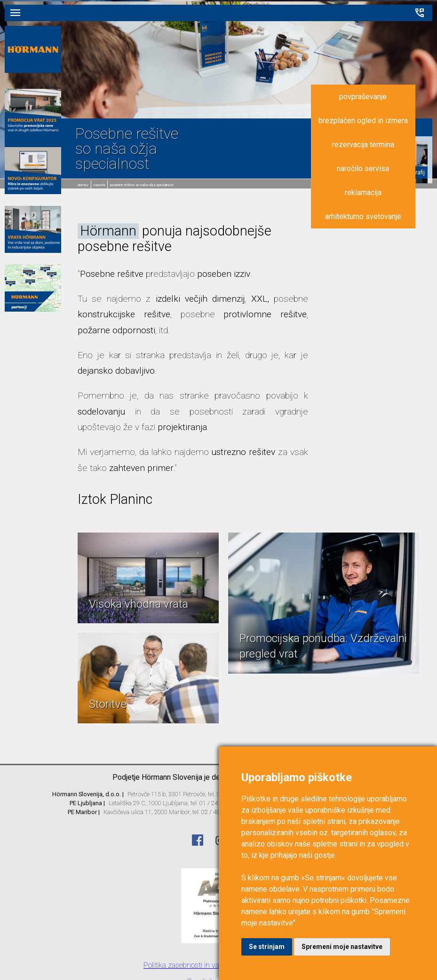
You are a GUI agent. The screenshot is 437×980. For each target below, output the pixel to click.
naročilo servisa (363, 169)
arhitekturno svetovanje (363, 216)
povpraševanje (363, 97)
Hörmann (108, 231)
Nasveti (99, 185)
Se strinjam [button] (267, 947)
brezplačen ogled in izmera (363, 121)
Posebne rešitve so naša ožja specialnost (142, 185)
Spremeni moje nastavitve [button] (342, 947)
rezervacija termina (363, 145)
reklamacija (363, 192)
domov (83, 185)
